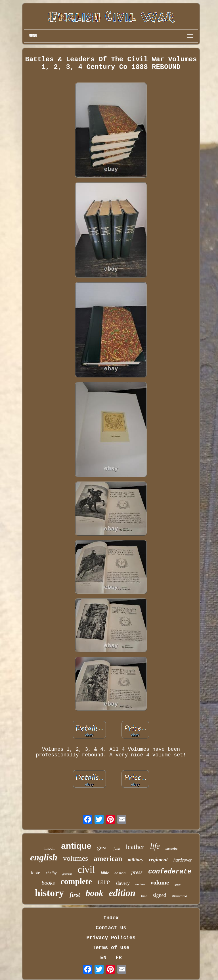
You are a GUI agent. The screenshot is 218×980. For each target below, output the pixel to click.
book (95, 893)
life (155, 846)
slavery (123, 883)
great (102, 848)
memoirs (172, 849)
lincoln (50, 848)
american (108, 859)
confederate (170, 872)
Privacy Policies (111, 938)
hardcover (183, 860)
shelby (51, 873)
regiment (158, 860)
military (136, 860)
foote (35, 873)
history (49, 893)
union (140, 884)
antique (76, 846)
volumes (76, 858)
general (67, 874)
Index (111, 918)
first (75, 895)
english (44, 857)
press (137, 872)
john (117, 848)
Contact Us (111, 928)
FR (119, 958)
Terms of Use (111, 948)
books (48, 883)
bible (105, 873)
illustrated (180, 896)
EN (103, 958)
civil (86, 870)
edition (122, 893)
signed (160, 895)
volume (160, 883)
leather (135, 847)
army (178, 885)
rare (104, 882)
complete (76, 881)
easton (120, 873)
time (144, 896)
